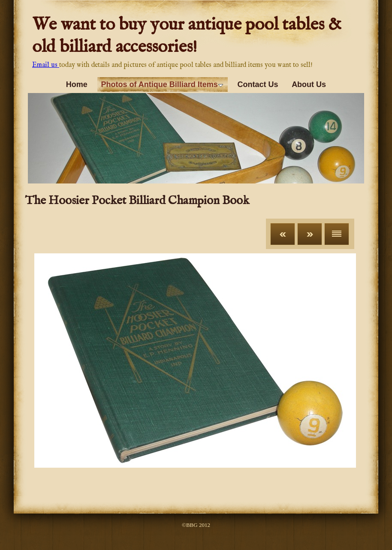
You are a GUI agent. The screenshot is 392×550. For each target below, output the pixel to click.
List (337, 234)
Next (310, 234)
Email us (46, 65)
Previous (283, 234)
